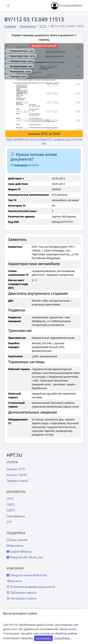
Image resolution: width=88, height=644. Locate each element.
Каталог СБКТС (17, 475)
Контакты (15, 546)
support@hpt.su (19, 551)
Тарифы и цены (17, 481)
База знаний (17, 540)
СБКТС (11, 505)
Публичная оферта (22, 593)
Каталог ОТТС (16, 469)
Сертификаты (16, 516)
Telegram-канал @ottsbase (27, 575)
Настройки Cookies (22, 598)
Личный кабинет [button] (67, 6)
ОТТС (10, 499)
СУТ (9, 522)
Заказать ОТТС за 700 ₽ (44, 134)
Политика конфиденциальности (31, 587)
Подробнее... (63, 638)
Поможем (19, 165)
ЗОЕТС (11, 510)
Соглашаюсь (43, 638)
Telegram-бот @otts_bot (25, 557)
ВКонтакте (14, 581)
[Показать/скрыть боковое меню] (8, 6)
